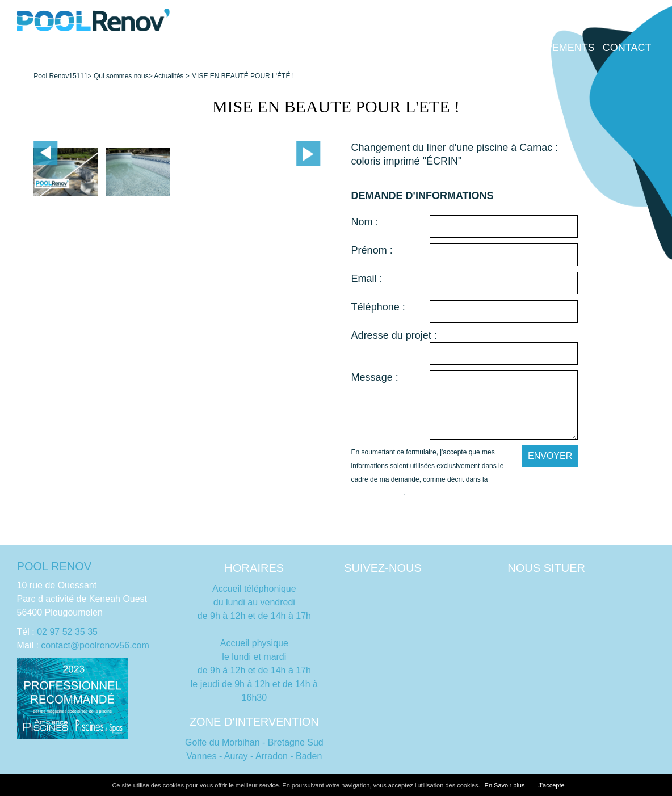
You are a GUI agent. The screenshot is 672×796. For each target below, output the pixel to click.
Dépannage (481, 48)
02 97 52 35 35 (67, 632)
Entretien (412, 48)
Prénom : (372, 250)
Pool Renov (51, 76)
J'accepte (551, 785)
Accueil (82, 48)
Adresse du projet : (394, 335)
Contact (627, 48)
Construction (154, 48)
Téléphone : (378, 307)
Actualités (169, 76)
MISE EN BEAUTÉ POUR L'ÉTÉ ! (243, 76)
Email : (367, 279)
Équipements (558, 48)
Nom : (365, 222)
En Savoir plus (505, 785)
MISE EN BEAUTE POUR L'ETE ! (336, 106)
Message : (375, 377)
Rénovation (236, 48)
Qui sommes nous (326, 48)
